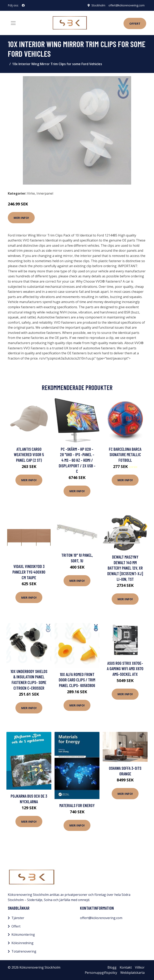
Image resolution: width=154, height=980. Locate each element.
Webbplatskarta (132, 973)
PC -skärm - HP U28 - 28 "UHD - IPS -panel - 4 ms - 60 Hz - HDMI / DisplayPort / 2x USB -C (77, 460)
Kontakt (126, 967)
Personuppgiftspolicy (101, 973)
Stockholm (98, 5)
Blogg (112, 967)
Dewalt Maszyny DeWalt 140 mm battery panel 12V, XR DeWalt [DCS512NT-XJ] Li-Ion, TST (125, 568)
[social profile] (23, 5)
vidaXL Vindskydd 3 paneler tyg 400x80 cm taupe (29, 572)
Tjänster (18, 918)
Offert (135, 23)
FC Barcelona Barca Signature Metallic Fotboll (125, 455)
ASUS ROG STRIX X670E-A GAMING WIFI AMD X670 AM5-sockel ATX (125, 669)
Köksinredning (22, 943)
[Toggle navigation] (13, 23)
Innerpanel (45, 193)
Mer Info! (21, 218)
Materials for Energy (77, 805)
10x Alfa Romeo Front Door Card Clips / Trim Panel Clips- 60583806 (77, 680)
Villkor (140, 967)
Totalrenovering (24, 951)
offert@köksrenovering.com (127, 5)
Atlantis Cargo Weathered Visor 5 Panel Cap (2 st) (29, 455)
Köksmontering (23, 935)
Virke (31, 193)
